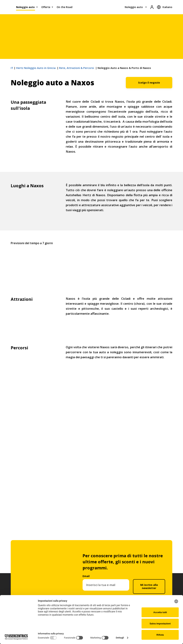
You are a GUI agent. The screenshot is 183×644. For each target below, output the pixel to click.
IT (12, 68)
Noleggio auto (25, 7)
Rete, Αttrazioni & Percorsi (77, 68)
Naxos (91, 261)
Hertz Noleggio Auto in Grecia (36, 68)
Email (86, 576)
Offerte (46, 7)
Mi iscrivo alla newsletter (149, 586)
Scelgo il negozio (149, 83)
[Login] (152, 7)
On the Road (65, 7)
